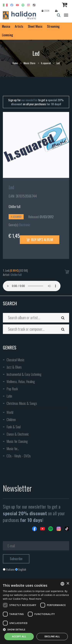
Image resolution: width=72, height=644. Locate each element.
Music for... (13, 449)
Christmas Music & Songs (22, 403)
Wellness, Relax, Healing (21, 382)
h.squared (46, 63)
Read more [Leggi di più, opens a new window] (35, 599)
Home (15, 63)
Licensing (7, 35)
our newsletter (29, 100)
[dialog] (36, 612)
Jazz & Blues (14, 367)
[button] (36, 629)
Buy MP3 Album (40, 240)
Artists (19, 26)
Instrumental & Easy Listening (24, 374)
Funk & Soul (14, 427)
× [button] (68, 584)
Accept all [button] (19, 636)
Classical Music (15, 360)
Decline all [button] (52, 636)
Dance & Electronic (18, 434)
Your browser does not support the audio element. (32, 286)
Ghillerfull (15, 207)
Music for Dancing (17, 441)
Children (11, 420)
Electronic (25, 225)
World (10, 412)
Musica (6, 26)
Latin (9, 396)
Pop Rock (12, 389)
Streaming (53, 26)
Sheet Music (35, 26)
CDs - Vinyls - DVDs (19, 456)
